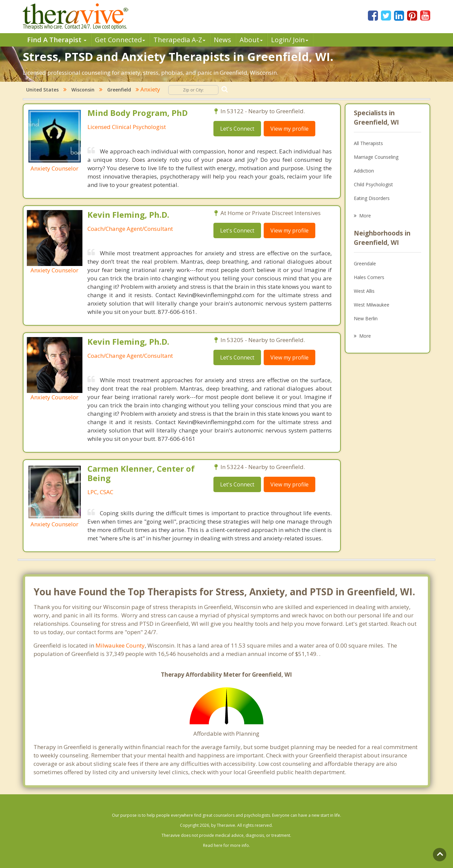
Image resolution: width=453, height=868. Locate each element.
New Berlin (366, 318)
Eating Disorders (372, 198)
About (251, 40)
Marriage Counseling (376, 157)
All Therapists (368, 143)
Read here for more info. (226, 845)
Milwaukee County (120, 645)
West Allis (364, 291)
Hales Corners (369, 277)
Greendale (365, 263)
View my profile (289, 129)
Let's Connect (237, 129)
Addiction (364, 171)
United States (42, 90)
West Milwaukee (372, 305)
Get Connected (120, 40)
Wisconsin (83, 90)
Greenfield (119, 90)
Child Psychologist (373, 184)
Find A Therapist (57, 40)
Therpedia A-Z (179, 40)
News (222, 40)
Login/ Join (290, 40)
